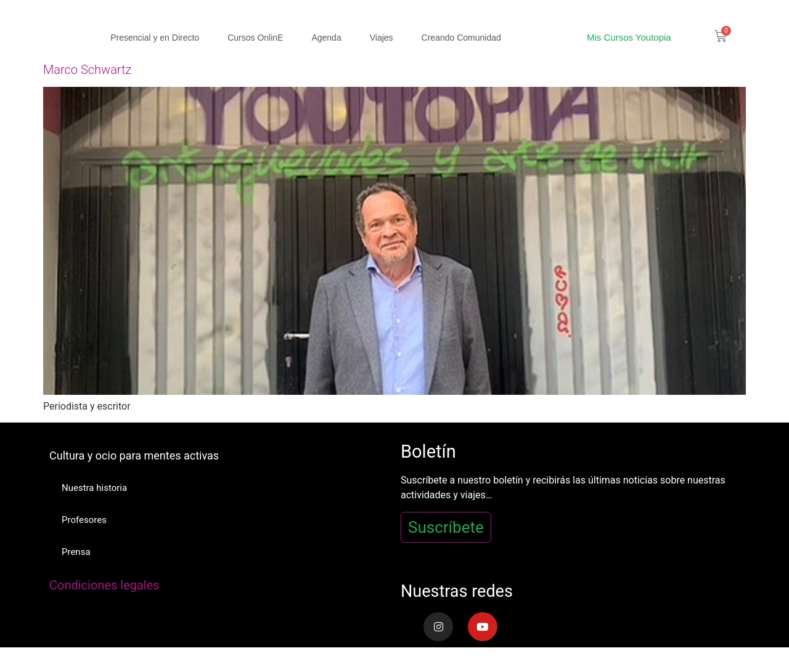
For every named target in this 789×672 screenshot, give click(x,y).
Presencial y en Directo (155, 38)
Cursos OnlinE (255, 38)
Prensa (76, 552)
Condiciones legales (104, 585)
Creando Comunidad (461, 38)
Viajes (382, 38)
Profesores (84, 520)
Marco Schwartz (87, 70)
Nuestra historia (94, 488)
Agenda (326, 38)
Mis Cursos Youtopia (629, 37)
